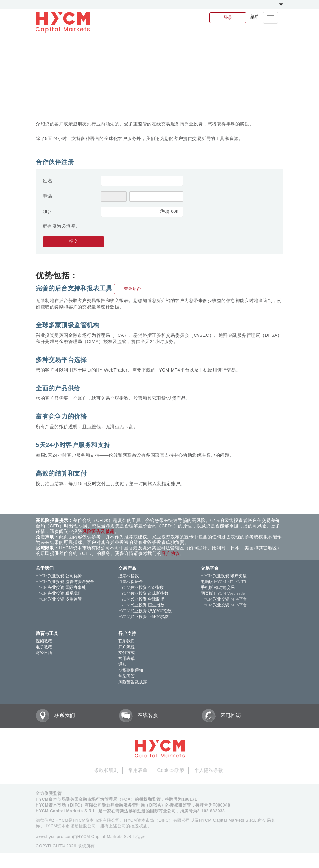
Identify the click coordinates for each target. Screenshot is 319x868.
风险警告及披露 (98, 531)
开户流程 (126, 647)
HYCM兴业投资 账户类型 (224, 576)
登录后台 (133, 289)
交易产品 (127, 568)
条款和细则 (106, 770)
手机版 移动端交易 (218, 587)
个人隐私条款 (209, 770)
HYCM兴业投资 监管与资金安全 (65, 581)
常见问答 (126, 676)
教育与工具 (47, 633)
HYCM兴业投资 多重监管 (59, 599)
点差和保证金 (131, 581)
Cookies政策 (171, 770)
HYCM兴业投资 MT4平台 (224, 599)
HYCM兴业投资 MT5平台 (224, 605)
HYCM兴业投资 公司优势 (59, 576)
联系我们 (126, 641)
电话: (48, 196)
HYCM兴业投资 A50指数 (141, 587)
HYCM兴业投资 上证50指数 (144, 616)
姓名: (48, 181)
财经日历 (44, 653)
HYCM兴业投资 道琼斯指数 (143, 593)
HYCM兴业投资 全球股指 (141, 599)
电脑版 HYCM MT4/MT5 (223, 581)
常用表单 (126, 658)
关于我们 (45, 568)
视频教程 (44, 641)
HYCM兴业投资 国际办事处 (61, 587)
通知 (122, 664)
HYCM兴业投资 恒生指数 (141, 605)
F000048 (222, 805)
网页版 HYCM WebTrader (224, 593)
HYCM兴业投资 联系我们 (59, 593)
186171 (190, 799)
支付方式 (126, 653)
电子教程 (44, 647)
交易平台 (210, 568)
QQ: (47, 212)
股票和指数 (129, 576)
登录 (228, 18)
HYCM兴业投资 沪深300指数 (145, 611)
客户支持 (127, 633)
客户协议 (171, 553)
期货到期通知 (131, 670)
